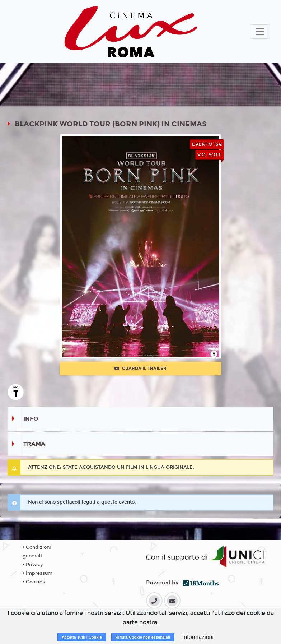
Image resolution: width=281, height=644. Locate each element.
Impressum (38, 573)
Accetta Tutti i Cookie (82, 637)
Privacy (33, 565)
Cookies (34, 582)
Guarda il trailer (140, 369)
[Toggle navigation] (260, 32)
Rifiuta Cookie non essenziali (143, 637)
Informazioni (198, 637)
